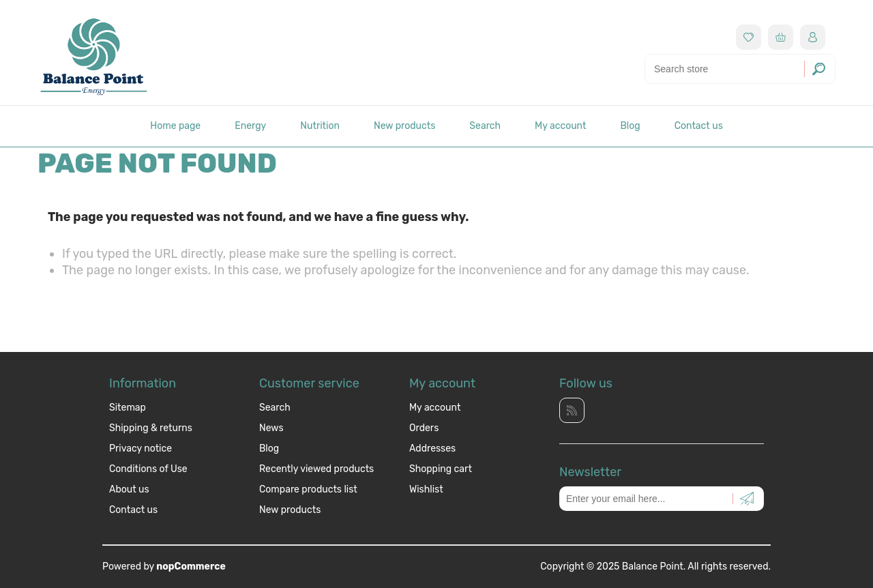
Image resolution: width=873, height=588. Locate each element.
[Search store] (740, 69)
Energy (250, 126)
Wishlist (426, 489)
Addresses (432, 449)
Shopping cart (441, 469)
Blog (630, 126)
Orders (424, 428)
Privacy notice (140, 449)
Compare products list (308, 489)
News (271, 428)
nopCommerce (191, 567)
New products (404, 126)
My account (560, 126)
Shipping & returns (151, 428)
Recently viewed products (316, 469)
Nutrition (320, 126)
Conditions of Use (148, 469)
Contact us (699, 126)
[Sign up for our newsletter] (662, 499)
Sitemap (128, 408)
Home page (175, 126)
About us (129, 489)
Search (485, 126)
